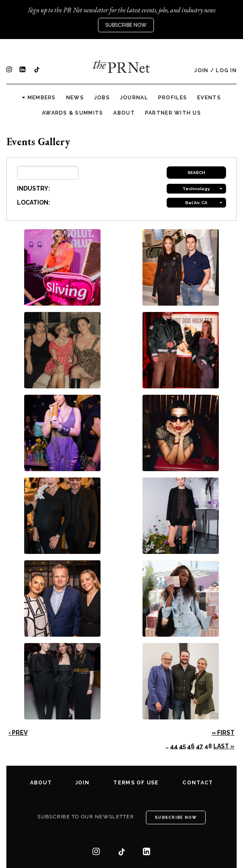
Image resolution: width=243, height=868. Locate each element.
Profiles (173, 98)
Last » (224, 746)
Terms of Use (136, 783)
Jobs (102, 98)
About (124, 113)
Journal (134, 98)
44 (174, 746)
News (75, 98)
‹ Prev (18, 733)
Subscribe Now (126, 25)
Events (209, 98)
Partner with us (173, 113)
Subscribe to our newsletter (86, 817)
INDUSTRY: (34, 188)
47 (200, 746)
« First (223, 733)
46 (191, 746)
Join (201, 70)
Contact (198, 783)
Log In (226, 70)
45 (182, 746)
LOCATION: (34, 202)
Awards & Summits (73, 113)
